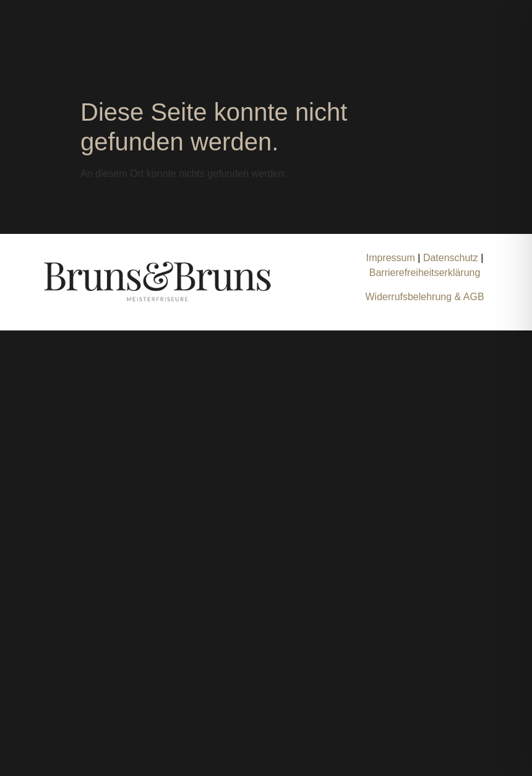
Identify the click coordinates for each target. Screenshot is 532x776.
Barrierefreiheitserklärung (425, 273)
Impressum (391, 258)
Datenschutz (452, 258)
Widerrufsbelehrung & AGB (425, 297)
